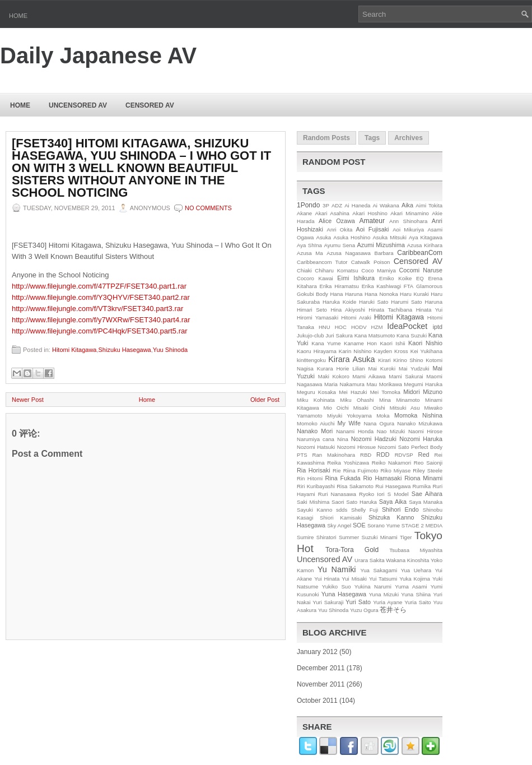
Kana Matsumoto (375, 335)
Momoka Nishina (418, 415)
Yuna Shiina (416, 594)
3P (326, 205)
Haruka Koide (339, 302)
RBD (366, 455)
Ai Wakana (386, 205)
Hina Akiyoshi (347, 310)
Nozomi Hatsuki (316, 447)
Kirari (384, 360)
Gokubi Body (312, 294)
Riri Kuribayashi (316, 486)
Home (18, 16)
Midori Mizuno (423, 392)
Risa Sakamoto (355, 486)
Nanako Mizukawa (420, 423)
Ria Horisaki (314, 470)
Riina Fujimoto (361, 470)
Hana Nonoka (381, 294)
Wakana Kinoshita (407, 560)
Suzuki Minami (380, 537)
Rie (337, 470)
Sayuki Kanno (314, 510)
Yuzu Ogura (364, 610)
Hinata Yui (429, 310)
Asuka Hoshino (352, 237)
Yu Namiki (337, 569)
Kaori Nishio (425, 343)
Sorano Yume (384, 525)
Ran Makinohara (334, 455)
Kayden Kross (391, 351)
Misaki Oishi (369, 408)
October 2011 (317, 701)
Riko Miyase (396, 470)
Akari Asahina (332, 213)
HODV (359, 327)
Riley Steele (428, 470)
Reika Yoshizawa (348, 463)
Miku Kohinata (316, 400)
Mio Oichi (336, 408)
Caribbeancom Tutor (322, 262)
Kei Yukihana (426, 351)
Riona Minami (423, 478)
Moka (383, 416)
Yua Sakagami (379, 570)
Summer (349, 537)
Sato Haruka (361, 502)
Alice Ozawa (337, 221)
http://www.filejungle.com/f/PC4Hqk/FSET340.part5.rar (100, 331)
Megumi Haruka (423, 384)
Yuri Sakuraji (328, 602)
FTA (409, 286)
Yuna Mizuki (384, 594)
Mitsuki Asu (405, 408)
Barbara (384, 253)
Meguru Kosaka (316, 392)
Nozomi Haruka (421, 439)
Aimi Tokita (429, 205)
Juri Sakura (339, 335)
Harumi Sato (407, 302)
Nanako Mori (315, 431)
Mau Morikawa (384, 384)
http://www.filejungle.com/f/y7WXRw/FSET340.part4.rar (101, 320)
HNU (325, 327)
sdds (342, 510)
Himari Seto (312, 310)
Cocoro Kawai (315, 278)
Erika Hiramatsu (339, 286)
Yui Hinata (327, 579)
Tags (372, 138)
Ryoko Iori (372, 494)
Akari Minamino (410, 213)
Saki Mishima (313, 502)
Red (424, 455)
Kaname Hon (360, 343)
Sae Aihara (427, 494)
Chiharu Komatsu (336, 270)
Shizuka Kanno (391, 517)
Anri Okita (339, 229)
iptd (438, 327)
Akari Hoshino (370, 213)
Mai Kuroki (382, 368)
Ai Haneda (357, 205)
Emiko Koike (395, 278)
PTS (302, 455)
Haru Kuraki (414, 294)
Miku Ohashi (357, 400)
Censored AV (150, 105)
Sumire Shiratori (317, 537)
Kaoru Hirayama (317, 351)
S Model (398, 494)
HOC (341, 327)
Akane (304, 213)
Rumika (422, 486)
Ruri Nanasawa (337, 494)
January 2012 (317, 652)
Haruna (434, 302)
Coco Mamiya (379, 270)
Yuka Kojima (415, 579)
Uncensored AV (78, 105)
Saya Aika (393, 502)
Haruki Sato (374, 302)
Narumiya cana (316, 439)
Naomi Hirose (425, 431)
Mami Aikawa (369, 376)
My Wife (349, 423)
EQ (420, 278)
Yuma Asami (411, 586)
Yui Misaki (354, 579)
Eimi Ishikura (356, 278)
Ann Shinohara (408, 221)
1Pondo (308, 205)
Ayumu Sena (339, 245)
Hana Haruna (346, 294)
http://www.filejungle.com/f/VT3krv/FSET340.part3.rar (97, 309)
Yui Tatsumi (383, 579)
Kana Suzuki (412, 335)
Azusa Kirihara (425, 245)
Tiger (406, 537)
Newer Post (28, 400)
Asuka (324, 237)
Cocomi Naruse (421, 270)
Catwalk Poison (371, 262)
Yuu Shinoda (170, 350)
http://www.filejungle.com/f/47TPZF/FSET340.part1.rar (99, 286)
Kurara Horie (333, 368)
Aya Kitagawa (426, 237)
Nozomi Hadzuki (374, 439)
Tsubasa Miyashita (416, 550)
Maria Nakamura (344, 384)
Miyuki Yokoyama (349, 416)
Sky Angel (339, 525)
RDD (383, 455)
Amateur (372, 221)
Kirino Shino (408, 360)
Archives (409, 138)
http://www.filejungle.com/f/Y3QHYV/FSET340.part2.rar (101, 297)
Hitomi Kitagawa (74, 350)
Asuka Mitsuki (389, 237)
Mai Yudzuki (414, 368)
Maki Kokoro (334, 376)
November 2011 (321, 684)
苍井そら (393, 610)
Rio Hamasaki (382, 478)
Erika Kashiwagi (381, 286)
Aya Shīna (309, 245)
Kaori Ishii (392, 343)
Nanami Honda (355, 431)
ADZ (337, 205)
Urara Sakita (369, 560)
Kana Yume (326, 343)
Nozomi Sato (394, 447)
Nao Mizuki (391, 431)
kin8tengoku (311, 360)
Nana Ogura (379, 423)
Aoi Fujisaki (373, 229)
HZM (377, 327)
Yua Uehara (416, 570)
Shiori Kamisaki (341, 518)
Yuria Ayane (388, 602)
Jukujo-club (311, 335)
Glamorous (429, 286)
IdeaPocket (407, 326)
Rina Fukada (343, 478)
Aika (407, 205)
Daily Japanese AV (98, 55)
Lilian (358, 368)
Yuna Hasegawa (344, 594)
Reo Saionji (428, 463)
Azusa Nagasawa (349, 253)
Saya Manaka (426, 502)
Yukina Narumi (373, 586)
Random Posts (326, 138)
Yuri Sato (358, 602)
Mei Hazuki (353, 392)
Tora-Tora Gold (352, 550)
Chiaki (304, 270)
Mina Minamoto (399, 400)
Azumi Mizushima (381, 245)
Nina (343, 439)
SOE (359, 525)
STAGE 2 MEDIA (422, 525)
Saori (338, 502)
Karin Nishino (355, 351)
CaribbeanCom (420, 253)
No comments (208, 208)
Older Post (265, 400)
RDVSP (404, 455)
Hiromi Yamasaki (318, 317)
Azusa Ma (310, 253)
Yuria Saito (418, 602)
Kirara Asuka (351, 359)
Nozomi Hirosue (356, 447)
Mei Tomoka (385, 392)
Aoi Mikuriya (408, 229)
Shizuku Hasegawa (125, 350)
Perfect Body (427, 447)
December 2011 (321, 668)
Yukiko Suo (337, 586)
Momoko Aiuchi (316, 423)
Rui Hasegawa (393, 486)
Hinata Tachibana (390, 310)
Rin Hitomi (310, 478)
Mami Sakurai (406, 376)
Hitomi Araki (356, 317)
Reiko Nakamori (391, 463)
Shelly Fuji (365, 510)
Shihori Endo (400, 509)
